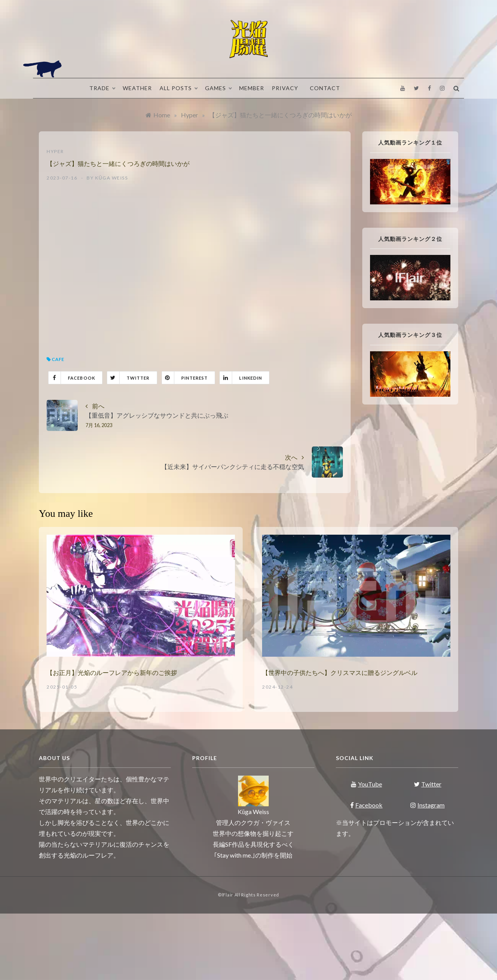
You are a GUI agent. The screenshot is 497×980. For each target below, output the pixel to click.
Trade (102, 88)
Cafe (58, 359)
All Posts (178, 88)
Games (218, 88)
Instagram (427, 805)
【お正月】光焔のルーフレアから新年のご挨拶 (112, 673)
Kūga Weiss (112, 178)
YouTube (367, 784)
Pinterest (185, 378)
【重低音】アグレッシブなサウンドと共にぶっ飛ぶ (157, 415)
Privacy (285, 88)
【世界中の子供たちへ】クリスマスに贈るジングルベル (340, 673)
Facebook (72, 378)
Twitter (129, 378)
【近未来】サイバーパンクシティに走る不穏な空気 (233, 466)
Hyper (55, 151)
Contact (325, 88)
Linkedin (241, 378)
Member (252, 88)
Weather (137, 88)
